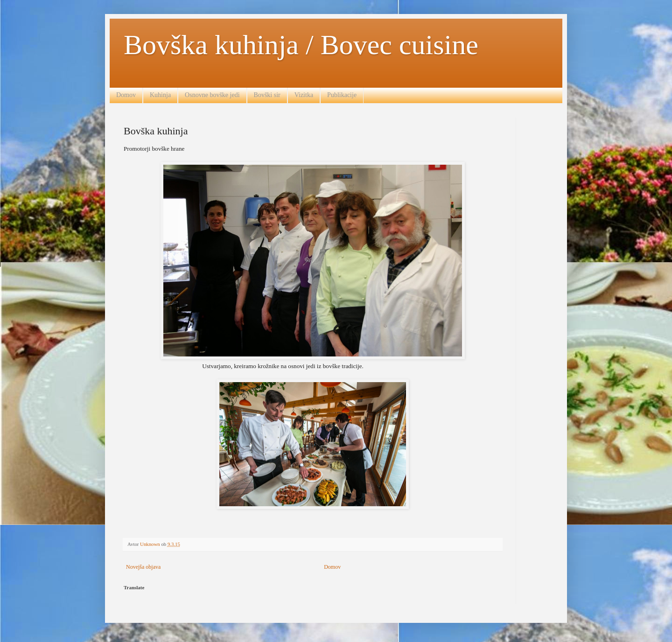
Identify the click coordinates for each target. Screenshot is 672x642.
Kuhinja (160, 95)
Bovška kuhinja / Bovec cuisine (301, 45)
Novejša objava (143, 567)
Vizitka (304, 95)
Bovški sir (267, 95)
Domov (126, 95)
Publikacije (342, 95)
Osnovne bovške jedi (212, 95)
